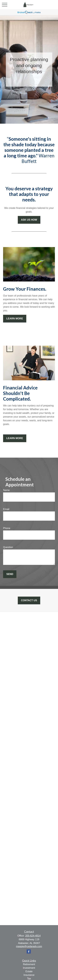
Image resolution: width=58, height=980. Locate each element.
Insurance (29, 975)
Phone (7, 528)
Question (8, 547)
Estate (29, 971)
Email (6, 509)
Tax (29, 979)
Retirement (29, 964)
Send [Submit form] (10, 574)
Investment (29, 968)
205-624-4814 (33, 936)
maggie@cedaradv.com (29, 946)
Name (6, 490)
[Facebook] (29, 951)
